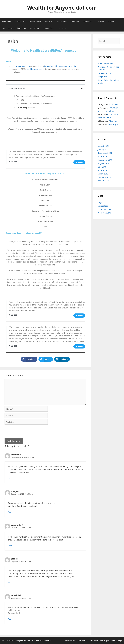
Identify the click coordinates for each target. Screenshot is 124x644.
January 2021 (103, 150)
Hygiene (49, 21)
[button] (29, 359)
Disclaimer (94, 640)
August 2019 (103, 163)
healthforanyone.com (21, 66)
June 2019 (102, 167)
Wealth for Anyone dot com (62, 8)
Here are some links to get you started (36, 104)
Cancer (111, 21)
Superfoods (88, 21)
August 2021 (103, 146)
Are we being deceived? (26, 108)
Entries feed (103, 206)
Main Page (6, 21)
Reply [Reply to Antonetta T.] (10, 546)
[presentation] (22, 430)
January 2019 (103, 181)
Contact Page (49, 28)
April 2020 (102, 156)
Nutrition (75, 21)
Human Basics (35, 21)
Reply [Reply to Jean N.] (10, 582)
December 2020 (105, 153)
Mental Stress (45, 206)
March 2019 (103, 174)
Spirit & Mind (62, 21)
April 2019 (102, 170)
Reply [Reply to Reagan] (10, 512)
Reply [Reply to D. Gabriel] (10, 619)
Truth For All (20, 21)
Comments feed (105, 209)
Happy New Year (105, 77)
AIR (45, 227)
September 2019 (105, 160)
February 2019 (104, 177)
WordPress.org (104, 213)
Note (22, 100)
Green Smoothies (45, 221)
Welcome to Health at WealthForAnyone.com (35, 96)
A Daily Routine (45, 195)
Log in (100, 202)
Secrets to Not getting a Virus (14, 28)
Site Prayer (105, 640)
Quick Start (35, 28)
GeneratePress (46, 640)
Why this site (70, 640)
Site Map (62, 28)
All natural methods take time (45, 180)
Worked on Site (104, 73)
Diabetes (100, 21)
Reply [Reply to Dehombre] (10, 478)
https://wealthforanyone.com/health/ (60, 66)
